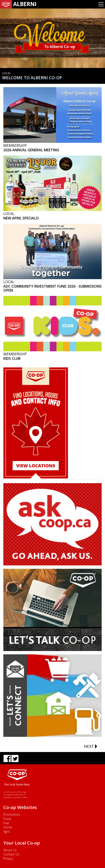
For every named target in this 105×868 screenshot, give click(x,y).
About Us (10, 850)
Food (7, 819)
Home (8, 827)
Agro (7, 831)
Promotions (12, 814)
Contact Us (11, 854)
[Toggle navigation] (101, 4)
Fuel (6, 823)
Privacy (8, 859)
